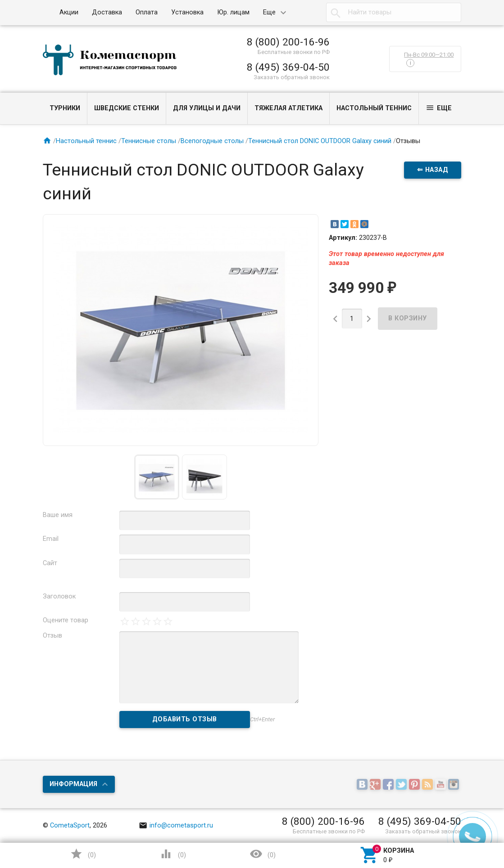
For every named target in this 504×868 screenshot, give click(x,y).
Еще (269, 12)
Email (51, 539)
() (83, 854)
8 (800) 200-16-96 (288, 42)
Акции (69, 12)
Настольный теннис (374, 108)
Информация (73, 784)
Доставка (107, 12)
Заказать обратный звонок (292, 77)
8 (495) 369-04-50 (288, 67)
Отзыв (52, 636)
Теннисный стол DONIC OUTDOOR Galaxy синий (320, 141)
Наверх (466, 825)
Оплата (147, 12)
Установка (187, 12)
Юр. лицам (233, 12)
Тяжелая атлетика (288, 108)
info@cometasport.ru (176, 825)
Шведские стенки (127, 108)
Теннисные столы (149, 141)
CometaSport (70, 825)
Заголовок (59, 596)
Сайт (50, 563)
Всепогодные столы (212, 141)
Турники (65, 108)
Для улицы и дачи (207, 108)
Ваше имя (58, 515)
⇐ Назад (433, 170)
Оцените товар (66, 620)
